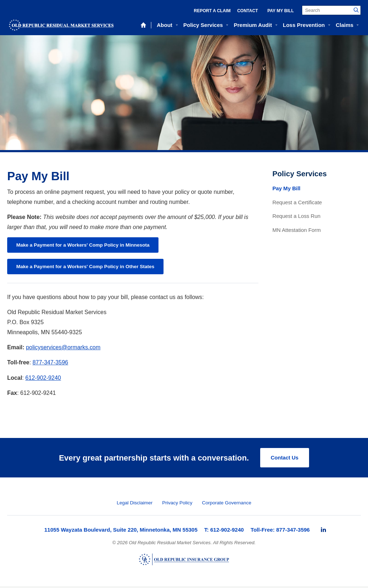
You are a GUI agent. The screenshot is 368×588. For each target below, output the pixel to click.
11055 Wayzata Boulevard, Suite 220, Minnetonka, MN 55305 (121, 531)
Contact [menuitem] (248, 11)
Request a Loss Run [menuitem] (296, 216)
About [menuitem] (164, 25)
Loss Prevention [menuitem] (304, 25)
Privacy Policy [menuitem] (177, 505)
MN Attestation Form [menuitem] (296, 230)
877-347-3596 (50, 364)
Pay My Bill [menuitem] (281, 11)
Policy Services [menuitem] (203, 25)
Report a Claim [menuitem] (212, 11)
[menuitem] (323, 532)
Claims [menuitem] (344, 25)
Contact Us (284, 459)
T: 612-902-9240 (224, 531)
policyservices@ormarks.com (63, 349)
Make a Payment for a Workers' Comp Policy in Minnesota (86, 246)
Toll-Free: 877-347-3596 (280, 531)
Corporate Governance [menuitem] (227, 505)
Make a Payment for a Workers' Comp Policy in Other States (88, 268)
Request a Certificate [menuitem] (297, 202)
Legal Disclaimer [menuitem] (135, 505)
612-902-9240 (43, 379)
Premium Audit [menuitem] (253, 25)
